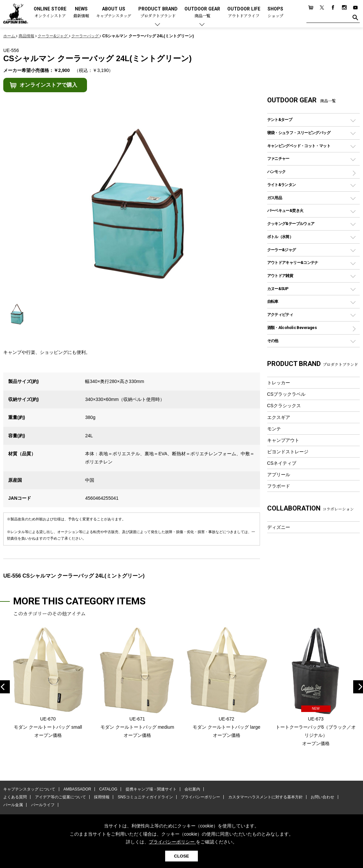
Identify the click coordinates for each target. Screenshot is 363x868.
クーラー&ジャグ (282, 250)
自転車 (273, 301)
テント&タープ (280, 120)
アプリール (279, 475)
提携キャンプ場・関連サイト (151, 789)
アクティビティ (280, 314)
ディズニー (279, 527)
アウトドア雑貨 (280, 276)
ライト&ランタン (282, 185)
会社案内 (192, 789)
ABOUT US (114, 13)
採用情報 (102, 797)
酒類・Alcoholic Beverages (292, 328)
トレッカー (279, 383)
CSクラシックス (284, 406)
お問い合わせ (322, 797)
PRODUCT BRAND (158, 13)
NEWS (81, 13)
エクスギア (279, 417)
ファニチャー (278, 158)
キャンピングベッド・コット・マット (299, 146)
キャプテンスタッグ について (29, 789)
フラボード (279, 486)
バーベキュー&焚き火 (285, 210)
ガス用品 (275, 198)
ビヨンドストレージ (288, 452)
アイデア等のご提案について (60, 797)
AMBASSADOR (77, 789)
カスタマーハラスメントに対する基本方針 (265, 797)
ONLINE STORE (50, 13)
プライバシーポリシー (200, 797)
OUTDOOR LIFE (244, 13)
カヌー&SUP (278, 289)
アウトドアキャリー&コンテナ (293, 262)
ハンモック (277, 172)
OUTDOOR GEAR (202, 13)
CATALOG (108, 789)
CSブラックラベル (286, 394)
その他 (273, 341)
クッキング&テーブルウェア (291, 224)
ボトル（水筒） (280, 237)
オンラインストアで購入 (48, 85)
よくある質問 (15, 797)
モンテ (274, 429)
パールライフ (43, 805)
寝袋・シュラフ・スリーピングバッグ (299, 133)
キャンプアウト (283, 440)
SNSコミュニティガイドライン (145, 797)
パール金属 (13, 805)
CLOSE (181, 856)
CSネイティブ (282, 463)
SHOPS (275, 13)
